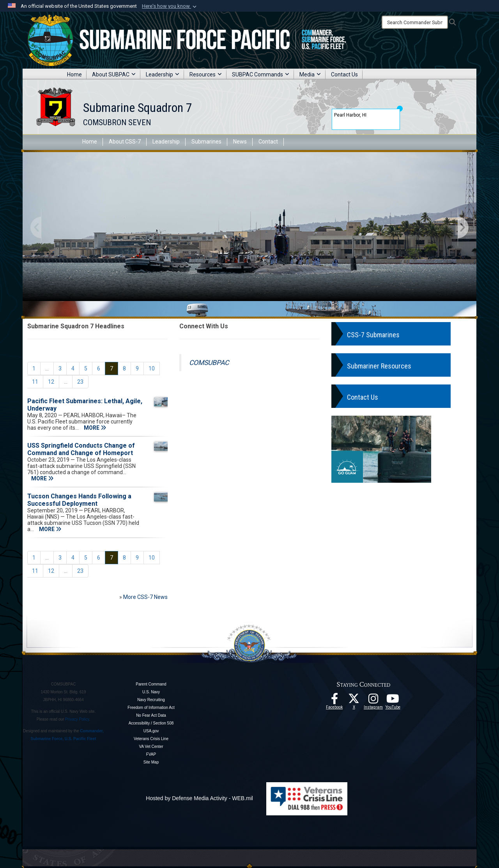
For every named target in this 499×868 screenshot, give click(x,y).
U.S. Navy (151, 692)
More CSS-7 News (145, 597)
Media (310, 74)
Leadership (163, 74)
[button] (170, 6)
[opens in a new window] (373, 701)
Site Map (151, 762)
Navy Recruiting (151, 700)
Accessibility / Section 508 (151, 723)
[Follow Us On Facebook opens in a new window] (334, 701)
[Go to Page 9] (137, 368)
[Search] (415, 22)
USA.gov (151, 731)
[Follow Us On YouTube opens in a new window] (393, 701)
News (240, 142)
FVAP (151, 754)
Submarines (206, 142)
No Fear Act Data (151, 715)
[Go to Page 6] (99, 368)
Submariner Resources (379, 366)
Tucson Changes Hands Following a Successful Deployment (79, 500)
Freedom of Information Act (151, 708)
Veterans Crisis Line (151, 739)
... (47, 368)
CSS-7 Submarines (373, 335)
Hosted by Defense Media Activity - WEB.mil (199, 798)
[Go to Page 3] (60, 368)
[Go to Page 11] (35, 382)
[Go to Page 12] (51, 382)
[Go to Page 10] (152, 368)
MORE (95, 428)
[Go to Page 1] (34, 368)
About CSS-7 (125, 142)
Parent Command (151, 684)
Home (74, 74)
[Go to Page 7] (111, 368)
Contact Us (344, 74)
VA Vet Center (151, 747)
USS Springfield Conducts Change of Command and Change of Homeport (81, 449)
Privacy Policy (77, 719)
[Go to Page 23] (80, 382)
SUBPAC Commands (261, 74)
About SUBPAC (114, 74)
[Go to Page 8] (124, 368)
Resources (206, 74)
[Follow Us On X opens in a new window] (354, 701)
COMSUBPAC (209, 363)
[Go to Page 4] (73, 368)
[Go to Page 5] (86, 368)
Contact (268, 142)
